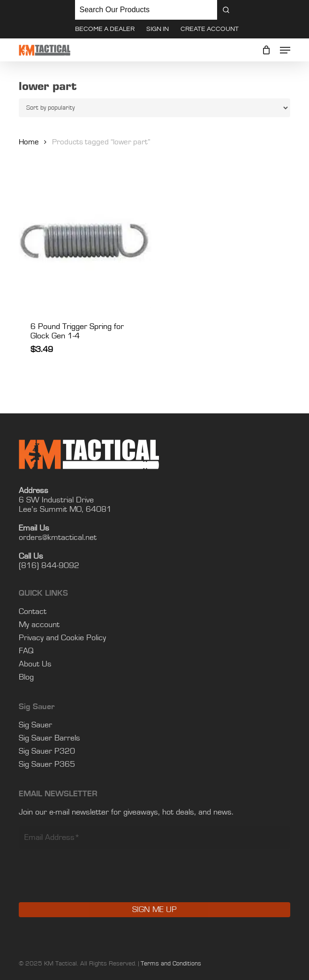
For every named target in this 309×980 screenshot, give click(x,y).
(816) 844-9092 (49, 566)
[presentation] (90, 882)
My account (39, 625)
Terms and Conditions (171, 964)
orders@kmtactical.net (58, 538)
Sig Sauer (35, 725)
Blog (26, 677)
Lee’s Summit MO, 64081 (65, 509)
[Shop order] (155, 108)
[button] (285, 50)
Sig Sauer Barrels (49, 738)
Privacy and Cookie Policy (62, 638)
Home (29, 142)
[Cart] (266, 50)
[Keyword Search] (146, 10)
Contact (33, 612)
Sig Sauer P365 (47, 764)
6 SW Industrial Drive (56, 500)
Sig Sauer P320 (47, 751)
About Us (35, 664)
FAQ (26, 651)
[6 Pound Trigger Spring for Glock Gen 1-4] (85, 243)
